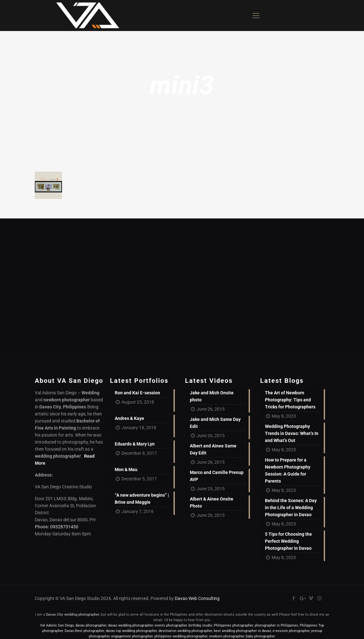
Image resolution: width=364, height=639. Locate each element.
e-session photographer (291, 631)
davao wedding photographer (131, 625)
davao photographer (91, 625)
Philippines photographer (233, 625)
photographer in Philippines (276, 625)
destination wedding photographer (185, 631)
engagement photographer (132, 636)
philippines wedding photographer (181, 636)
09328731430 (64, 527)
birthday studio (200, 625)
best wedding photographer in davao (242, 631)
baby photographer (260, 636)
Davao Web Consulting (197, 598)
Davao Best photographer (84, 631)
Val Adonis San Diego (57, 625)
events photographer (171, 625)
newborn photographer (227, 636)
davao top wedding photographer (131, 631)
